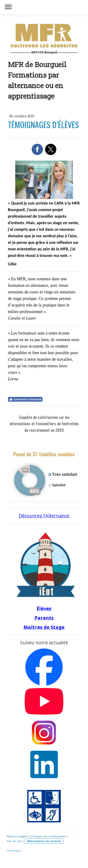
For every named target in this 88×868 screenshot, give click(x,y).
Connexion (14, 851)
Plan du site (14, 841)
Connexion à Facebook (25, 399)
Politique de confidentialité (49, 836)
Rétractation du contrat (44, 841)
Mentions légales (17, 836)
